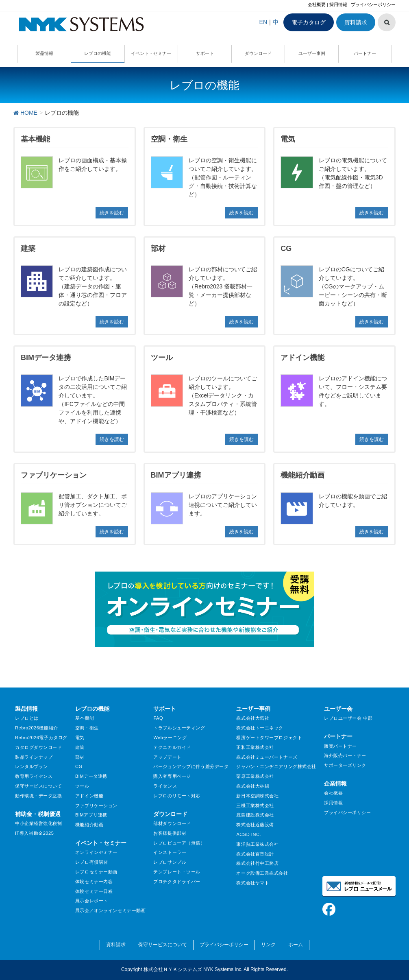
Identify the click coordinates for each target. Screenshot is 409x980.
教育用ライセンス (34, 776)
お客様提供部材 (170, 833)
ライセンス (165, 786)
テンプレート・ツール (177, 872)
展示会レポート (92, 901)
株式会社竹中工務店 (257, 863)
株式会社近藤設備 (255, 825)
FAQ (158, 718)
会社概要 (317, 4)
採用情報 (338, 4)
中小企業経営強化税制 (39, 823)
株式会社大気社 (253, 718)
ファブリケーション (96, 805)
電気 (80, 738)
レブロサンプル (170, 862)
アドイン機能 (89, 796)
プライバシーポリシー (373, 4)
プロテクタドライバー (177, 882)
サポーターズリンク (345, 765)
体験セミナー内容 (94, 882)
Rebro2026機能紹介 (37, 728)
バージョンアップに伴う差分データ (191, 766)
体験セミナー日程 (94, 891)
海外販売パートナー (345, 755)
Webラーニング (170, 738)
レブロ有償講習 (92, 862)
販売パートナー (340, 746)
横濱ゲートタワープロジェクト (269, 738)
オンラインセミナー (96, 852)
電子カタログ (309, 22)
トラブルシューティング (179, 728)
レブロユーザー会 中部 (348, 718)
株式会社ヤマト (253, 883)
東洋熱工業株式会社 (257, 844)
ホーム (296, 945)
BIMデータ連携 (91, 776)
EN (263, 22)
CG (79, 766)
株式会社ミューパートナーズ (267, 757)
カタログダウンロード (39, 747)
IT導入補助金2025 (34, 833)
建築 (80, 747)
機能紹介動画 (89, 825)
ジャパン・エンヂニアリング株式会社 (276, 766)
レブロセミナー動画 (96, 872)
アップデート (167, 757)
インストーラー (170, 852)
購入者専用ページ (172, 776)
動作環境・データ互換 (39, 796)
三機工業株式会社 (255, 805)
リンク (268, 945)
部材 (80, 757)
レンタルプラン (32, 766)
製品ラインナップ (34, 757)
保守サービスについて (39, 786)
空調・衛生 (87, 728)
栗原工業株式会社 (255, 776)
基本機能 (85, 718)
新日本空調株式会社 (257, 796)
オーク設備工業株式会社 (262, 873)
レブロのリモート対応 (177, 796)
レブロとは (27, 718)
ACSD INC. (249, 834)
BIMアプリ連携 (91, 815)
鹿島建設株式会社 (255, 815)
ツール (82, 786)
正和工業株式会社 (255, 747)
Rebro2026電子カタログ (41, 738)
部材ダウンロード (172, 823)
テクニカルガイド (172, 747)
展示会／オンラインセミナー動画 (110, 910)
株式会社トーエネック (260, 728)
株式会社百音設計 (255, 854)
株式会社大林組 (253, 786)
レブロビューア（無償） (179, 843)
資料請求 (356, 22)
